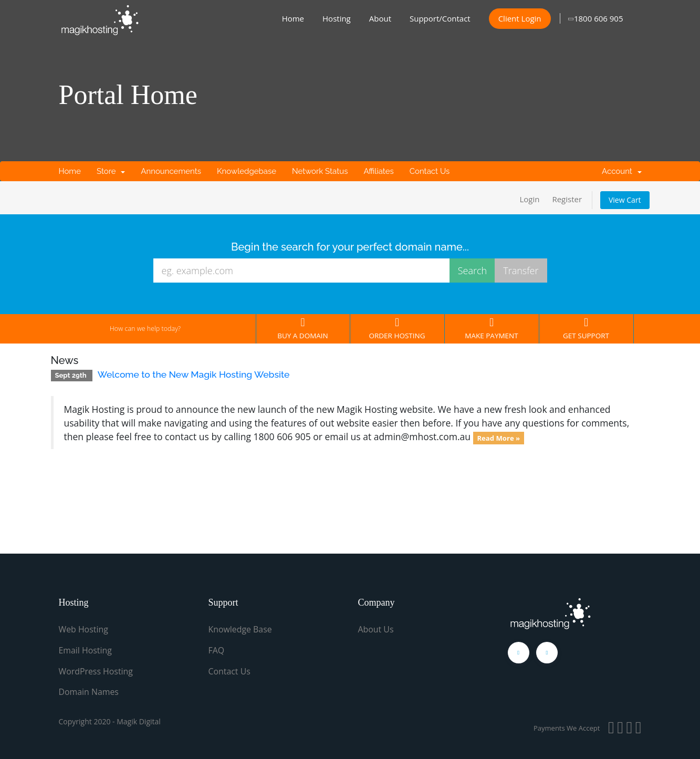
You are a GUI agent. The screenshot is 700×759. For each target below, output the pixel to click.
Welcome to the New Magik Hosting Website (194, 375)
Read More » (498, 438)
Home (293, 18)
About (380, 18)
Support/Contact (440, 18)
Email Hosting (86, 650)
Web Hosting (84, 629)
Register (567, 199)
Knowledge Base (241, 629)
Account (621, 171)
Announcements (171, 171)
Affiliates (378, 171)
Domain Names (89, 691)
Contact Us (430, 171)
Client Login (520, 18)
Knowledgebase (247, 171)
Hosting (337, 18)
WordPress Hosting (96, 670)
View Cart (625, 200)
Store (111, 171)
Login (529, 199)
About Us (376, 629)
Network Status (320, 171)
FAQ (217, 650)
